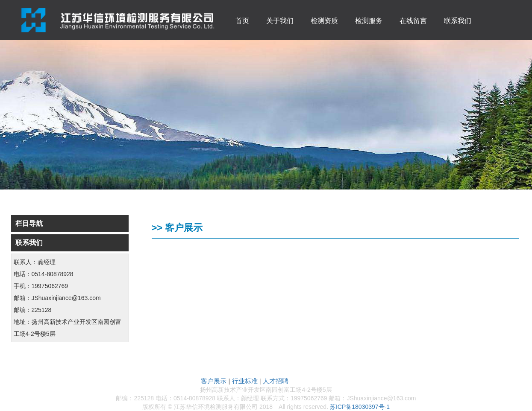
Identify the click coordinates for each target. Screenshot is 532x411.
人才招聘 (276, 381)
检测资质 (324, 21)
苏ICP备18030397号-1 (360, 407)
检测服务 (369, 21)
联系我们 (458, 21)
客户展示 (214, 381)
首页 (242, 21)
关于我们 (280, 21)
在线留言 (413, 21)
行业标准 (245, 381)
